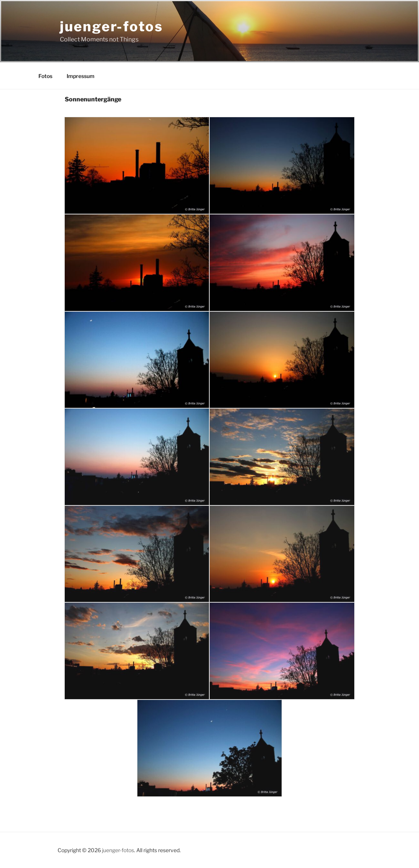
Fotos (45, 76)
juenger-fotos (111, 26)
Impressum (81, 76)
